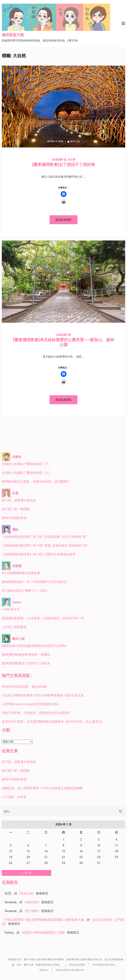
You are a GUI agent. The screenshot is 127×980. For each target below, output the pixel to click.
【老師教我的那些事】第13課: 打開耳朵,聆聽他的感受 (39, 554)
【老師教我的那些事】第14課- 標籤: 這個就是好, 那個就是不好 (45, 545)
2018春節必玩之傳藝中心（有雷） (26, 591)
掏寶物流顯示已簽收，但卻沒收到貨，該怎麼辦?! (35, 482)
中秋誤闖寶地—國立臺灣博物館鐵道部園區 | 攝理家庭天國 (44, 920)
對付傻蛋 (32, 911)
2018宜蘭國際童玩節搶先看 (21, 573)
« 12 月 (26, 873)
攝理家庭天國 (13, 35)
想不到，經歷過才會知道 (19, 500)
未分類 (72, 160)
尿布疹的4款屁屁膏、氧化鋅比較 (24, 687)
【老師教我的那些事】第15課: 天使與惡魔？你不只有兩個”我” (44, 537)
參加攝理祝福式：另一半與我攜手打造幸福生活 (34, 582)
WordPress (77, 970)
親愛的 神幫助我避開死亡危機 (43, 932)
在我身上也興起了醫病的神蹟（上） (27, 473)
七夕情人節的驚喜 (14, 627)
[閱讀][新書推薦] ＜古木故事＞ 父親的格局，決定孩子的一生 (43, 618)
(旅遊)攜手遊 (59, 160)
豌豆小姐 (75, 141)
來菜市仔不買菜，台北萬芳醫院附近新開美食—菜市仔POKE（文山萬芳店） (53, 722)
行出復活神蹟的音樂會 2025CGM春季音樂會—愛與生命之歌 (43, 695)
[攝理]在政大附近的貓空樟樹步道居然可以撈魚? (34, 646)
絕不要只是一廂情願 (16, 509)
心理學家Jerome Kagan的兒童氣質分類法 (30, 704)
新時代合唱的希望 (14, 518)
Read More (63, 220)
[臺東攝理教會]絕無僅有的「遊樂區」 (27, 655)
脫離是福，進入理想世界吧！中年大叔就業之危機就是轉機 (42, 788)
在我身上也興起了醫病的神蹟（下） (27, 464)
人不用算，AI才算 (14, 797)
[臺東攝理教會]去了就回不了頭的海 (64, 165)
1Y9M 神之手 (11, 609)
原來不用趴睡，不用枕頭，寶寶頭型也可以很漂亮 (36, 713)
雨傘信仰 (27, 893)
